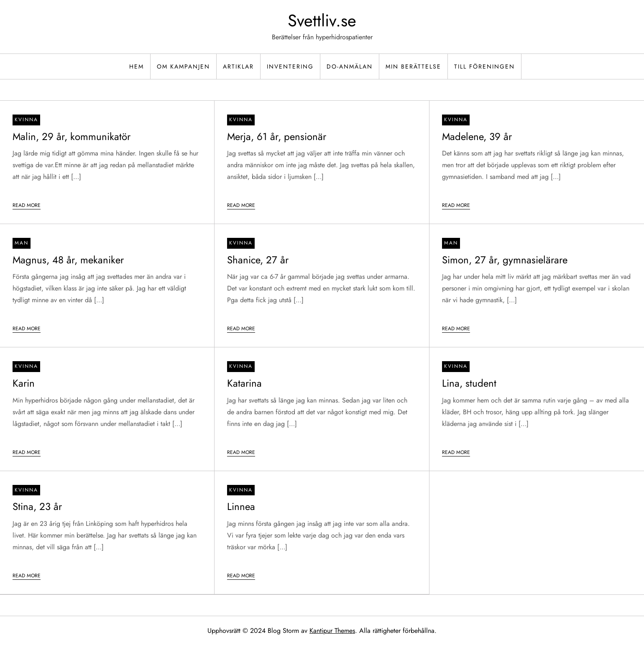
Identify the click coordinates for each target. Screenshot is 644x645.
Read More (27, 205)
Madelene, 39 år (477, 136)
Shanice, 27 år (258, 260)
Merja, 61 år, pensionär (277, 136)
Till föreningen (484, 66)
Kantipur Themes (332, 631)
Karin (24, 383)
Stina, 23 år (37, 506)
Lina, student (469, 383)
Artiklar (238, 66)
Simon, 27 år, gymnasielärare (505, 260)
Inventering (290, 66)
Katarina (244, 383)
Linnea (241, 506)
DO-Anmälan (350, 66)
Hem (137, 66)
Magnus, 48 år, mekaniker (68, 260)
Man (22, 243)
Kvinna (26, 120)
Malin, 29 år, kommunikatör (72, 136)
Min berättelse (413, 66)
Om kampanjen (183, 66)
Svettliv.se (322, 20)
